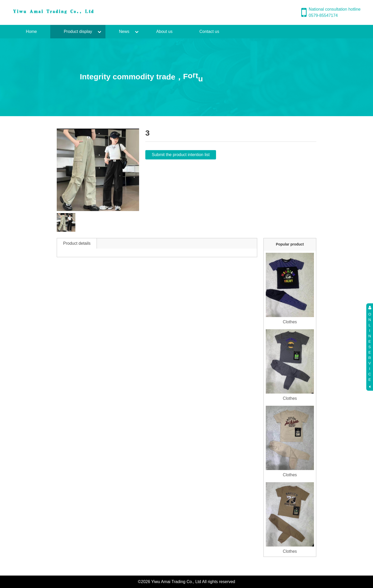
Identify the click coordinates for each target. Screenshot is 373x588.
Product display (78, 31)
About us (164, 31)
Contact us (209, 31)
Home (31, 31)
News (124, 31)
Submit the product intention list (181, 155)
